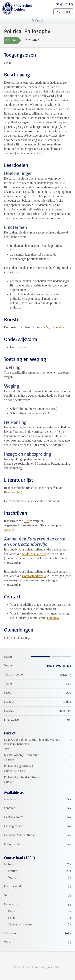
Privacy (43, 967)
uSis (27, 521)
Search (39, 21)
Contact (56, 967)
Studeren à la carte (34, 554)
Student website (24, 967)
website (9, 530)
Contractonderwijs (34, 576)
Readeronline (12, 492)
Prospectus (63, 4)
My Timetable (55, 327)
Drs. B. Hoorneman (59, 666)
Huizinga (53, 618)
